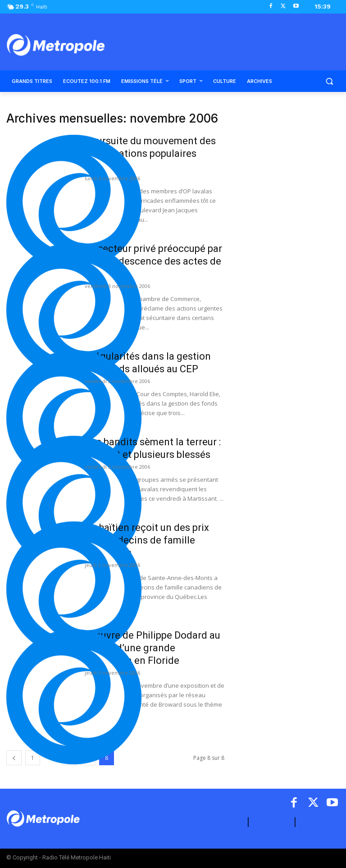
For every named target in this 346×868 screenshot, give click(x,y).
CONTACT (272, 822)
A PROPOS (225, 822)
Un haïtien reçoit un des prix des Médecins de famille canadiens (147, 540)
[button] (329, 81)
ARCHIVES (319, 822)
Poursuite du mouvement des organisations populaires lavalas (150, 153)
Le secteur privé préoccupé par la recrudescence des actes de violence (153, 261)
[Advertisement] (288, 157)
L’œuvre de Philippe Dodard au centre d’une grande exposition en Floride (153, 648)
